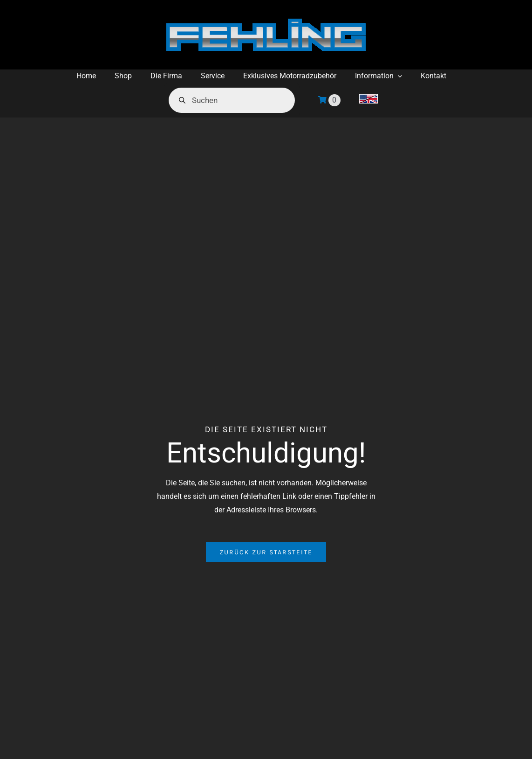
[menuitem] (368, 100)
